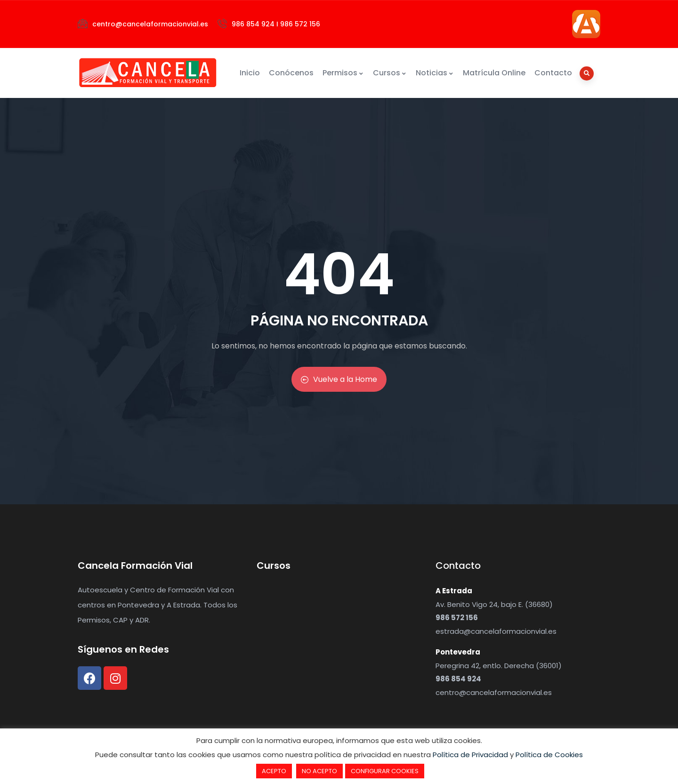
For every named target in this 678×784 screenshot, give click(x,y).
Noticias (435, 73)
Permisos (343, 73)
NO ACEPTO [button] (319, 771)
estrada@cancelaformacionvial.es (496, 631)
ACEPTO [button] (274, 771)
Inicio (250, 73)
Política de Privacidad (470, 755)
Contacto (553, 73)
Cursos (390, 73)
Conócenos (291, 73)
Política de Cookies (549, 755)
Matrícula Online (494, 73)
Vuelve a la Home (339, 379)
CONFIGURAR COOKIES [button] (385, 771)
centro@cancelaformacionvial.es (494, 692)
